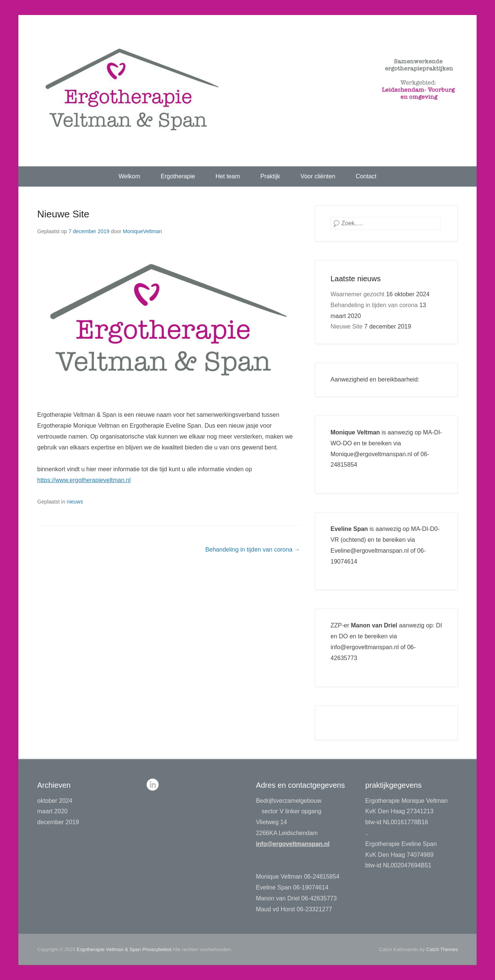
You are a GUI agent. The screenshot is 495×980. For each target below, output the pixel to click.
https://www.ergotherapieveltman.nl (84, 480)
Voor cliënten (318, 176)
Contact (366, 176)
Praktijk (270, 176)
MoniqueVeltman (142, 231)
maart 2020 (52, 811)
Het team (228, 176)
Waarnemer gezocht (357, 294)
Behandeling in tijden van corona (253, 550)
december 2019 (58, 822)
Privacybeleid (157, 949)
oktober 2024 (55, 801)
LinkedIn (153, 785)
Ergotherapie (178, 176)
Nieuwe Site (63, 214)
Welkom (130, 176)
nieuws (75, 502)
